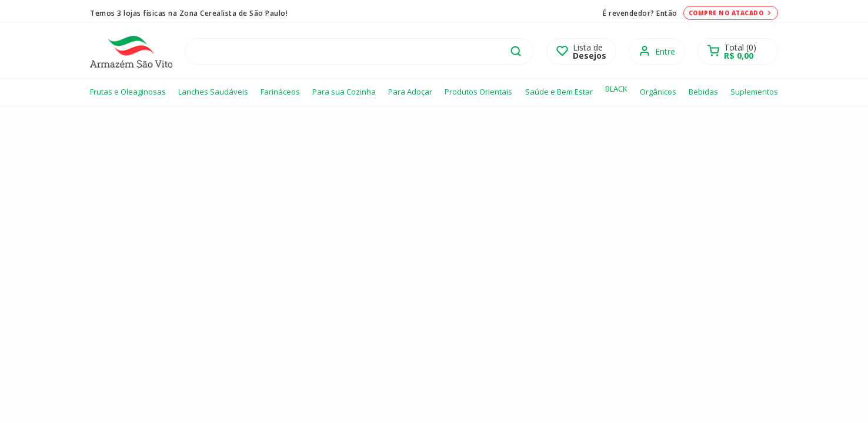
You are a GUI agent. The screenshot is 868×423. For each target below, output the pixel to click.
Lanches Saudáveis (213, 92)
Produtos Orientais (478, 92)
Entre (665, 51)
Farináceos (280, 92)
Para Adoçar (410, 92)
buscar (516, 51)
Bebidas (703, 92)
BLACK (616, 89)
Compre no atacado (731, 13)
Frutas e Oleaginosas (128, 92)
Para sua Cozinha (344, 92)
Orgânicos (658, 92)
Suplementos (754, 92)
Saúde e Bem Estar (559, 92)
